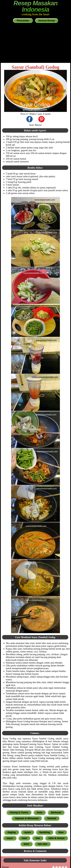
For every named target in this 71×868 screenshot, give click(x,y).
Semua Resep (47, 21)
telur (26, 844)
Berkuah (56, 812)
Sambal (52, 818)
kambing (45, 832)
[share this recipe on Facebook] (30, 119)
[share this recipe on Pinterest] (41, 119)
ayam (28, 832)
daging (12, 832)
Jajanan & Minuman (27, 818)
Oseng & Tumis (19, 812)
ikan (61, 832)
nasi (24, 838)
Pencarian (23, 21)
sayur (10, 838)
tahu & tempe (57, 838)
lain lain (42, 844)
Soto (40, 812)
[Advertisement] (35, 43)
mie (38, 838)
